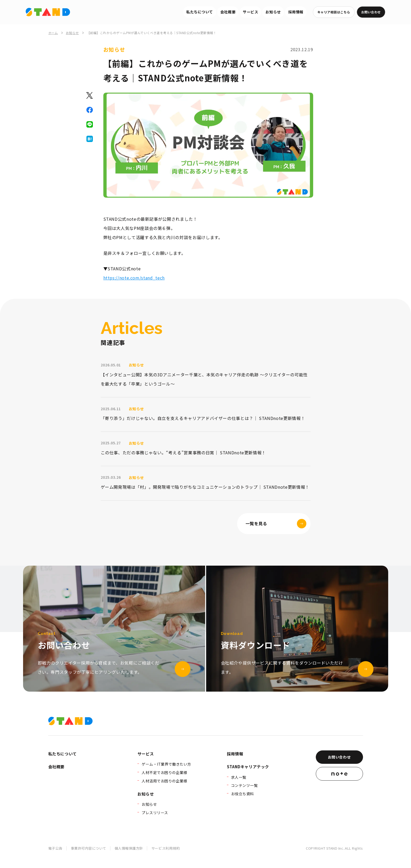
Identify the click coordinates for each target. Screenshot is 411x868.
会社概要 (228, 12)
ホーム (53, 33)
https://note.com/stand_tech (134, 278)
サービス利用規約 (166, 848)
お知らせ (273, 12)
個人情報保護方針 (129, 848)
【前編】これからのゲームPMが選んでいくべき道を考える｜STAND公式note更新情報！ (152, 33)
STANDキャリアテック (248, 767)
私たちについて (200, 12)
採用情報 (296, 12)
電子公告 (55, 848)
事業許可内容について (89, 848)
